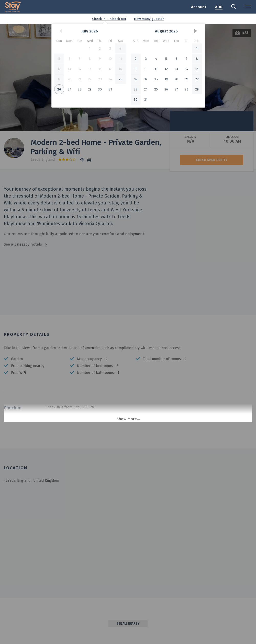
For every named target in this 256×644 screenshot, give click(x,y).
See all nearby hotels (23, 244)
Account (199, 7)
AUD (219, 7)
